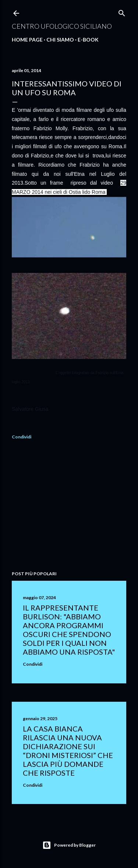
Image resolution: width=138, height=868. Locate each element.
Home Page (27, 40)
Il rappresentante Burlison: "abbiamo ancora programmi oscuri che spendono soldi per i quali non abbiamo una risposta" (69, 630)
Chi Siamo (60, 40)
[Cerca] (122, 12)
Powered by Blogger (69, 845)
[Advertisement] (69, 506)
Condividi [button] (22, 437)
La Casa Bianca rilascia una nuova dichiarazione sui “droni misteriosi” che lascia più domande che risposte (68, 751)
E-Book (88, 40)
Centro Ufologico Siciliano (62, 26)
